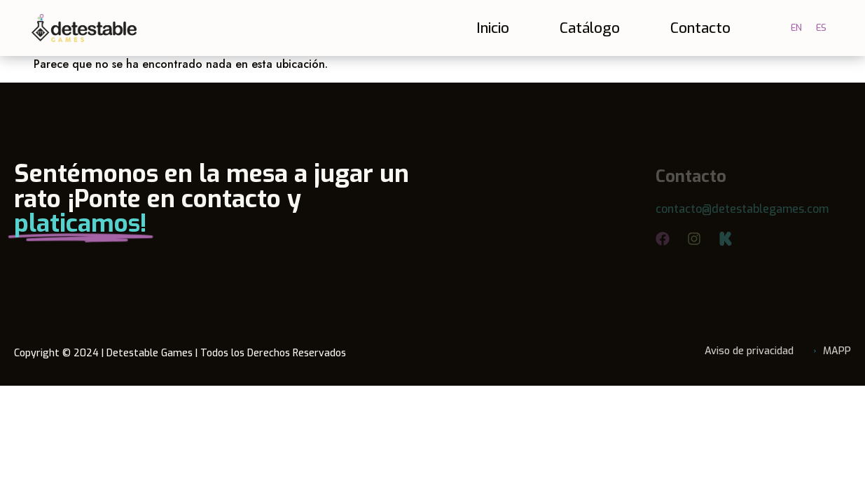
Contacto (700, 28)
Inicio (493, 28)
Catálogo (590, 28)
